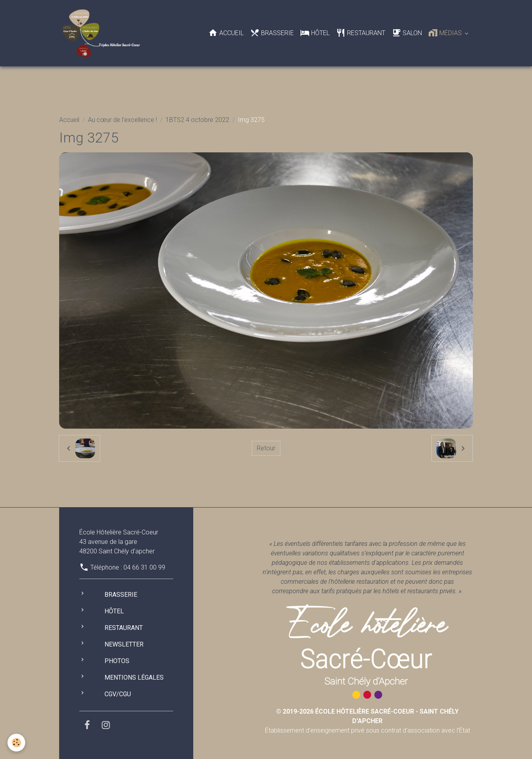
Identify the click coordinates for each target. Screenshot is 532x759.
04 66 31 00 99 (144, 567)
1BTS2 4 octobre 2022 (197, 120)
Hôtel (315, 33)
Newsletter (124, 644)
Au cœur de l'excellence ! (122, 120)
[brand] (103, 33)
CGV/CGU (118, 694)
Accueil (226, 33)
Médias (446, 33)
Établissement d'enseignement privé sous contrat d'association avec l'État (368, 721)
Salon (407, 33)
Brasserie (272, 33)
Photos (117, 661)
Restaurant (361, 33)
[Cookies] (17, 743)
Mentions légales (134, 677)
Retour (266, 448)
